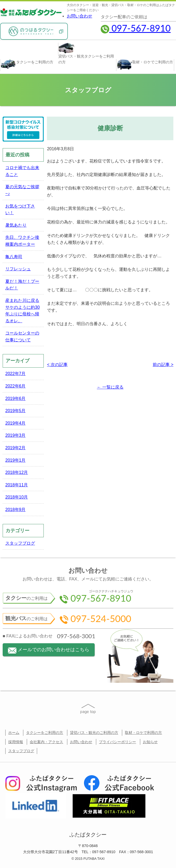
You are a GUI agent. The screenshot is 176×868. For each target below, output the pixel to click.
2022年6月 (16, 386)
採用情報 (16, 742)
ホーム (14, 733)
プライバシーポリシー (117, 742)
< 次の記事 (57, 365)
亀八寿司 (14, 257)
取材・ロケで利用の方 (143, 733)
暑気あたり (16, 225)
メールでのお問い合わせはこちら (49, 650)
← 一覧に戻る (110, 387)
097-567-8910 (136, 28)
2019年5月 (16, 411)
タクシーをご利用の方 (45, 733)
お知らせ (150, 742)
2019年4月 (16, 423)
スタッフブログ (20, 543)
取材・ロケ (145, 65)
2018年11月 (17, 485)
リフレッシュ (18, 269)
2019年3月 (16, 435)
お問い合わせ (80, 16)
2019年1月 (16, 460)
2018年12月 (17, 472)
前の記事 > (163, 365)
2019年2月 (16, 448)
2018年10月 (17, 497)
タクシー (27, 64)
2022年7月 (16, 374)
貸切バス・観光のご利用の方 (94, 733)
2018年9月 (16, 510)
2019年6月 (16, 398)
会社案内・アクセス (46, 742)
